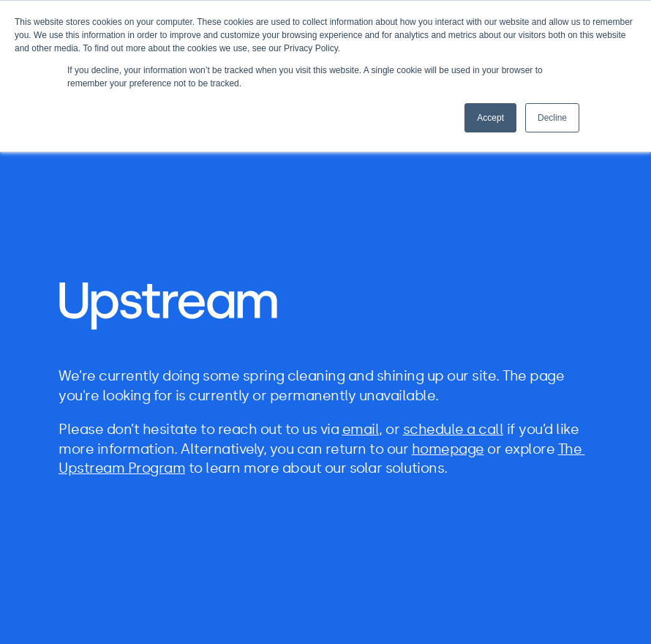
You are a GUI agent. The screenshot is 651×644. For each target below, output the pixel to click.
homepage (448, 449)
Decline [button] (552, 118)
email (361, 429)
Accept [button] (490, 118)
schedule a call (454, 429)
